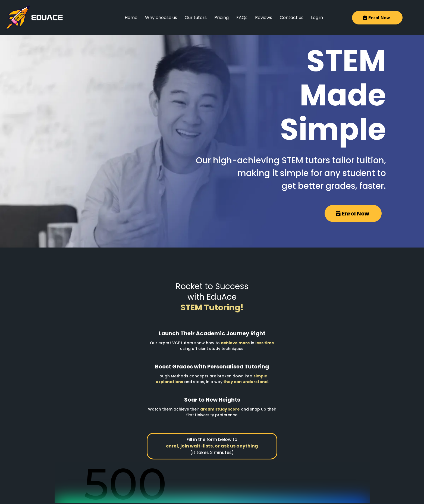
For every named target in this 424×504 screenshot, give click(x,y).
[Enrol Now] (377, 18)
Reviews (264, 18)
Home (131, 18)
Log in (317, 18)
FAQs (242, 18)
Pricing (222, 18)
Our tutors (196, 18)
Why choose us (161, 18)
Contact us (292, 18)
